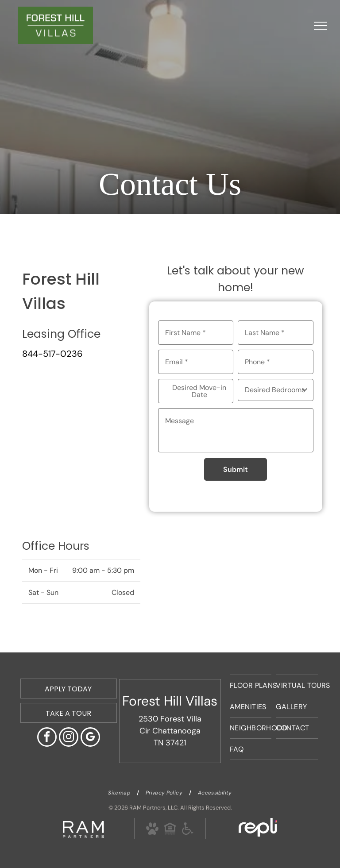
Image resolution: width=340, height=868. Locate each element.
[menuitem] (251, 685)
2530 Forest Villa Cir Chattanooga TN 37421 (170, 731)
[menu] (321, 26)
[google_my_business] (90, 738)
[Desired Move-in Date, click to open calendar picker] (196, 391)
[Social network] (152, 830)
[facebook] (47, 738)
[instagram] (69, 738)
